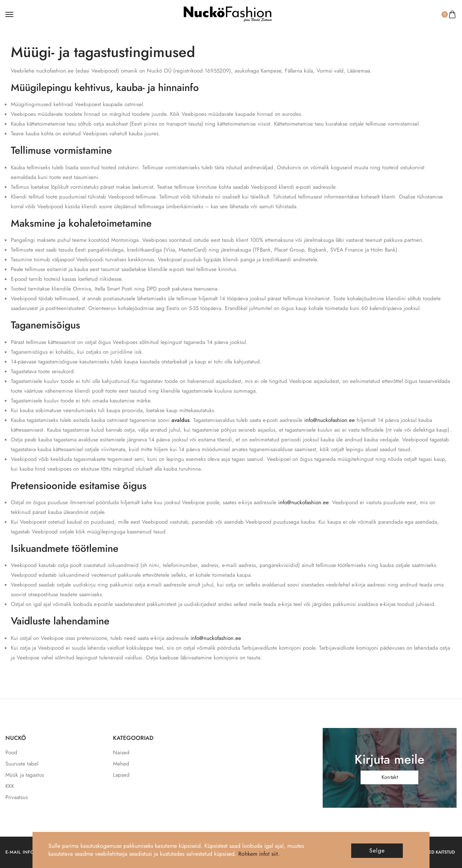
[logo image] (228, 14)
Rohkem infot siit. (259, 854)
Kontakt (389, 777)
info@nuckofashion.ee (330, 420)
